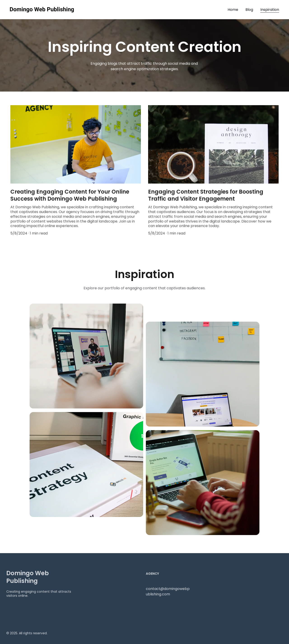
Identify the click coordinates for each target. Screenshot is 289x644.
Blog (249, 10)
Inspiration (270, 10)
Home (233, 10)
